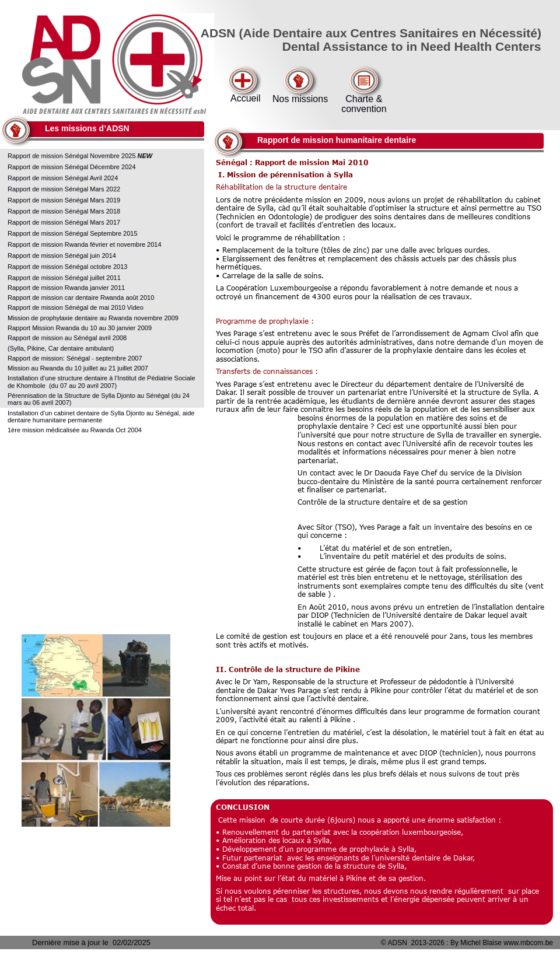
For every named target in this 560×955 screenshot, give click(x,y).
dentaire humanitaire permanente (55, 420)
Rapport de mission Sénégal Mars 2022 (64, 189)
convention (364, 109)
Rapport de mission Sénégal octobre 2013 (67, 267)
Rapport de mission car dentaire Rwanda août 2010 (81, 298)
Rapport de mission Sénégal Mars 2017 (64, 222)
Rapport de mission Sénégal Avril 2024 (64, 178)
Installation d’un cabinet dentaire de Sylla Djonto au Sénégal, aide (102, 413)
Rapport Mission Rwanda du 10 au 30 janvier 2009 (80, 328)
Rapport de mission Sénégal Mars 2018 (65, 211)
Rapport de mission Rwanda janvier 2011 (66, 288)
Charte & (364, 99)
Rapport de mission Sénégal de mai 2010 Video (76, 307)
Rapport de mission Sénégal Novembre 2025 (73, 156)
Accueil (246, 98)
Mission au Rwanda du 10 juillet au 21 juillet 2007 (78, 368)
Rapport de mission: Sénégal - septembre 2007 (75, 358)
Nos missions (300, 99)
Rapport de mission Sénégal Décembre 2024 (73, 167)
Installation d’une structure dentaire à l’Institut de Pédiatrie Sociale (102, 378)
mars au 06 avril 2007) (39, 403)
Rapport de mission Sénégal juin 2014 (62, 256)
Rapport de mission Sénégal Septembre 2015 (73, 233)
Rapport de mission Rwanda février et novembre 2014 (85, 244)
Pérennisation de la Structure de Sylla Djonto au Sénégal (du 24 (99, 396)
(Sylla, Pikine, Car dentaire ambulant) (61, 348)
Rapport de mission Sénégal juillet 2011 (64, 278)
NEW (145, 156)
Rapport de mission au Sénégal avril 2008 (68, 338)
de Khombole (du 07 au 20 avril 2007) (62, 386)
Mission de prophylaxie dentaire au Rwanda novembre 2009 (93, 318)
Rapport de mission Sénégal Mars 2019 (65, 200)
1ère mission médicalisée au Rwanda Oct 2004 (75, 430)
